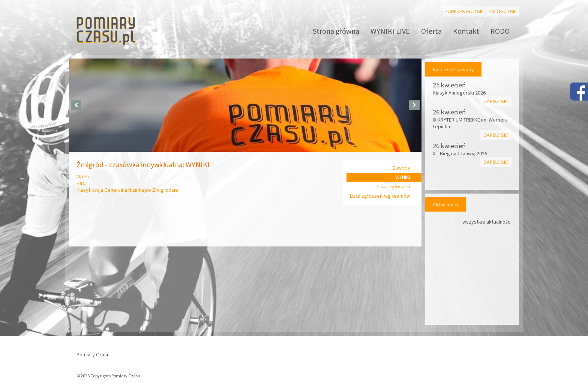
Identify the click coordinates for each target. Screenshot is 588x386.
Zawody (401, 168)
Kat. (81, 183)
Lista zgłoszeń (394, 186)
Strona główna (336, 31)
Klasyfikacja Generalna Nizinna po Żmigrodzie (127, 190)
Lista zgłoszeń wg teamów (380, 196)
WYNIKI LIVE (390, 31)
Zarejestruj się (464, 11)
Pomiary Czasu (93, 354)
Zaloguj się (502, 11)
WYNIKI (403, 177)
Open (83, 176)
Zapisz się (496, 101)
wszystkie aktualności (487, 222)
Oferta (431, 31)
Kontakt (466, 31)
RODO (500, 31)
